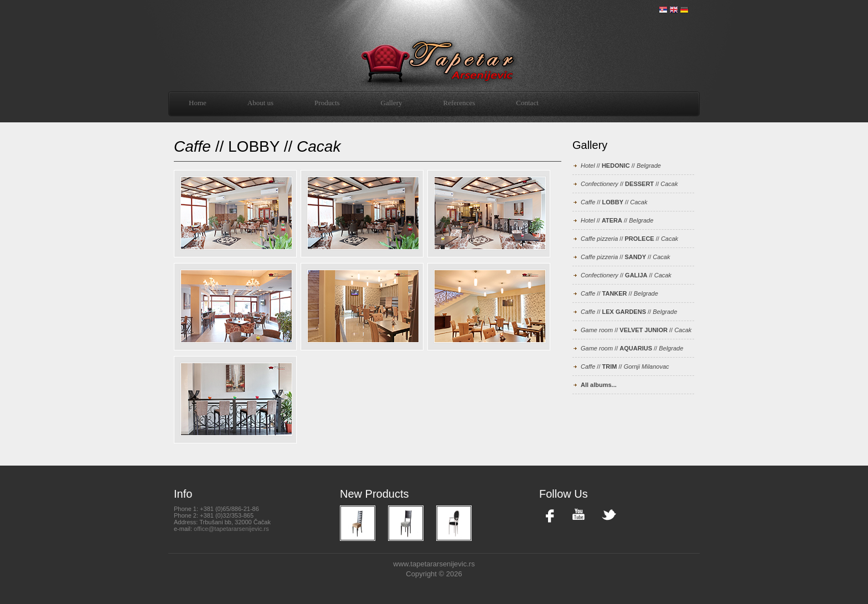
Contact (527, 103)
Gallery (392, 103)
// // (621, 166)
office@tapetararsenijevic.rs (231, 529)
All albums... (599, 385)
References (459, 103)
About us (260, 103)
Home (198, 103)
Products (327, 103)
